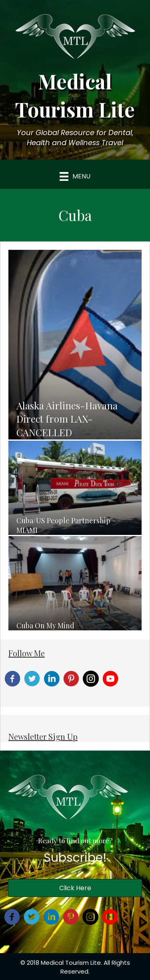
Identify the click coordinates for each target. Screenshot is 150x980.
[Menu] (75, 176)
